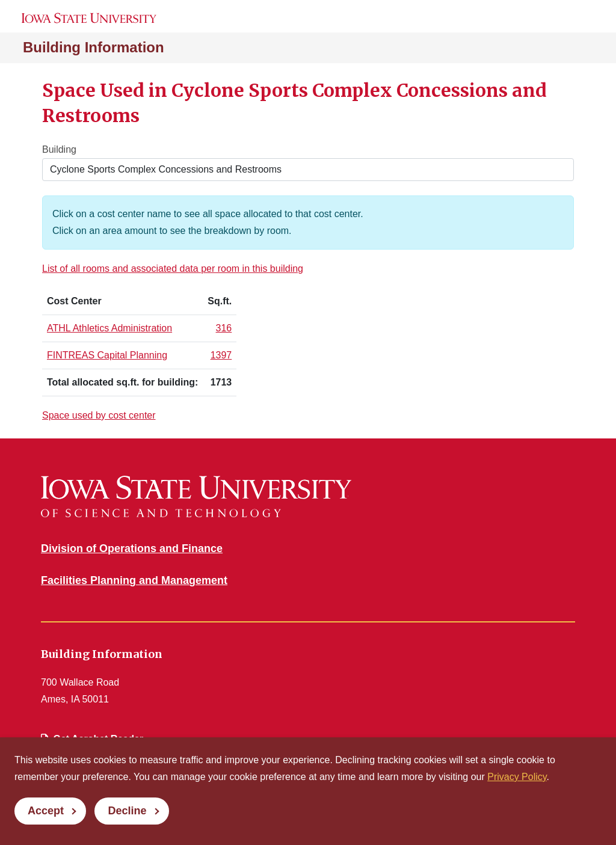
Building (59, 149)
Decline (127, 811)
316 (224, 328)
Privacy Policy (517, 777)
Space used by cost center (99, 415)
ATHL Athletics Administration (109, 328)
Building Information (94, 47)
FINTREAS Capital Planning (107, 355)
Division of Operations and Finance (132, 548)
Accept (46, 811)
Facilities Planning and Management (134, 580)
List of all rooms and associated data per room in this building (173, 269)
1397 (221, 355)
